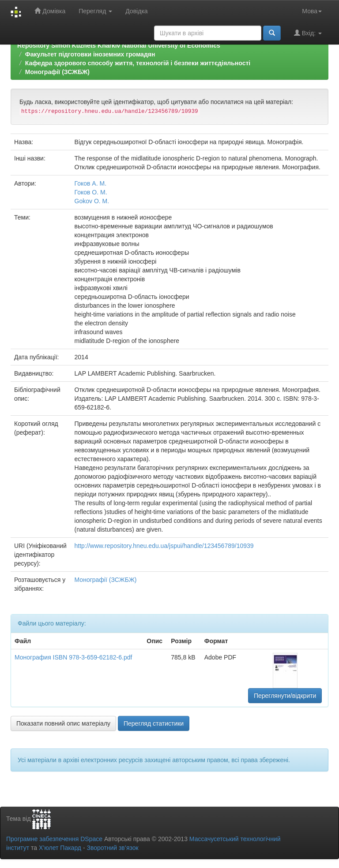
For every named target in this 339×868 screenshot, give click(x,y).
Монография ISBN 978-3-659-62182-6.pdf (73, 657)
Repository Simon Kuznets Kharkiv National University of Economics (119, 45)
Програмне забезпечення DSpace (54, 839)
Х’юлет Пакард (60, 848)
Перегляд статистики (154, 723)
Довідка (136, 11)
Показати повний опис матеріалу (63, 723)
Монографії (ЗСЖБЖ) (57, 72)
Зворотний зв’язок (112, 848)
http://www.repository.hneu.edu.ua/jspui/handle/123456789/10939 (164, 546)
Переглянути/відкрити (285, 696)
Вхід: (308, 33)
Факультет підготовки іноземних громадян (90, 54)
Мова (312, 11)
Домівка (50, 11)
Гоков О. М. (91, 192)
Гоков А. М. (91, 183)
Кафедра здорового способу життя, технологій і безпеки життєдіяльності (138, 63)
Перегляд (95, 11)
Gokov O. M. (92, 201)
